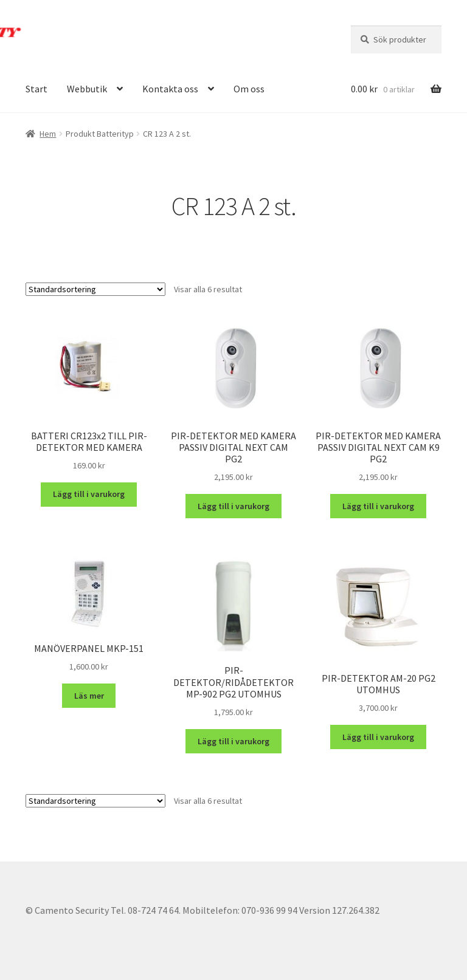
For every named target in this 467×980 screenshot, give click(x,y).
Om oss (249, 89)
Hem (48, 134)
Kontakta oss (170, 89)
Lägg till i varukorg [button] (89, 494)
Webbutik (87, 89)
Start (36, 89)
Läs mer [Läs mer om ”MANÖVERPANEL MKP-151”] (89, 696)
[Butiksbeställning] (95, 289)
